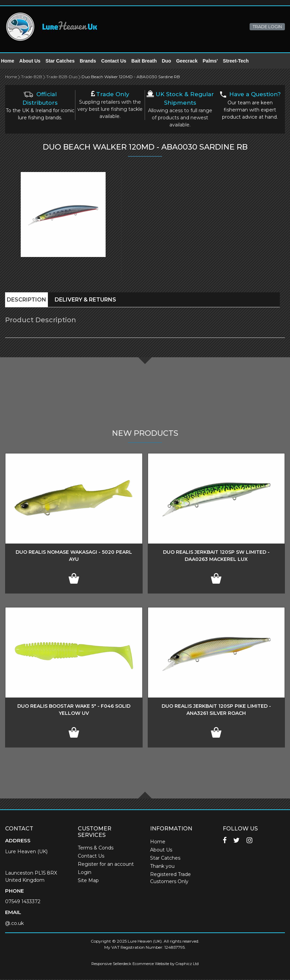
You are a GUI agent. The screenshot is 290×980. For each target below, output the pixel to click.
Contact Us (118, 61)
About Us (34, 61)
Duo (171, 61)
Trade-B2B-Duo (62, 77)
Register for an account (106, 865)
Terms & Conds (96, 848)
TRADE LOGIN (267, 27)
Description (26, 300)
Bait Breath (148, 61)
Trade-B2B (32, 77)
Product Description (41, 321)
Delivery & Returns (85, 300)
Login (85, 873)
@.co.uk (14, 924)
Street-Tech (240, 61)
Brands (92, 61)
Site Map (88, 881)
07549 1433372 (23, 902)
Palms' (214, 61)
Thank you (162, 867)
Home (12, 61)
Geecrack (191, 61)
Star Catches (64, 61)
